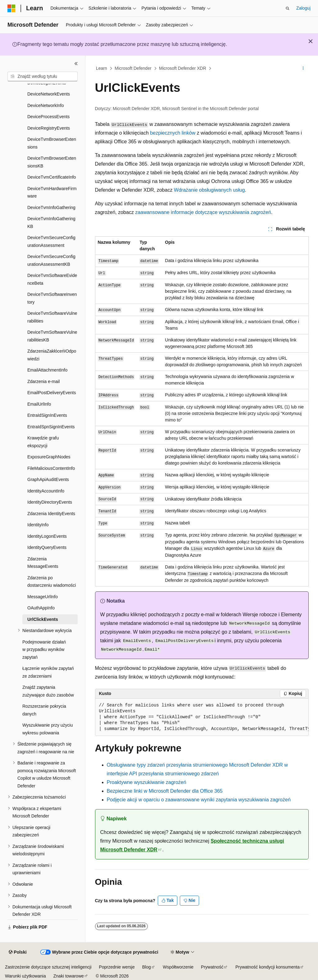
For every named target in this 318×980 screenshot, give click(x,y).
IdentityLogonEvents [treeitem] (47, 536)
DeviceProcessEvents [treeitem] (48, 117)
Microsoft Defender (133, 68)
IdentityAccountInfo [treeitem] (46, 491)
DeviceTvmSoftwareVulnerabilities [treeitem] (52, 317)
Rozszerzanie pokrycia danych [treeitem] (44, 710)
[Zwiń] (76, 64)
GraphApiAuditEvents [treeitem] (48, 479)
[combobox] (43, 77)
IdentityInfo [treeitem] (38, 525)
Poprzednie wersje (117, 967)
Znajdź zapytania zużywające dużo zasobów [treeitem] (48, 691)
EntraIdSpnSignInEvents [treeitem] (51, 427)
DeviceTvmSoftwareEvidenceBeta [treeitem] (52, 279)
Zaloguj (303, 8)
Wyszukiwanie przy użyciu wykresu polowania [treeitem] (48, 729)
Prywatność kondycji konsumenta (268, 967)
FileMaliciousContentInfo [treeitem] (51, 468)
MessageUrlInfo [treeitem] (43, 597)
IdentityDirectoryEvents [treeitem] (50, 502)
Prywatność (212, 967)
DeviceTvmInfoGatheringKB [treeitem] (51, 223)
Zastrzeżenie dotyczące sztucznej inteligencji (48, 967)
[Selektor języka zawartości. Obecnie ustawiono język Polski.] (18, 952)
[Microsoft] (11, 8)
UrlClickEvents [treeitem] (43, 619)
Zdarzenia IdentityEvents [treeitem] (51, 514)
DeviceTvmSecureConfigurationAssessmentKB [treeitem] (51, 260)
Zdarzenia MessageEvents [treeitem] (43, 563)
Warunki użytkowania (25, 976)
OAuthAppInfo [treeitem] (41, 608)
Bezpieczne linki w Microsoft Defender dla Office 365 (165, 791)
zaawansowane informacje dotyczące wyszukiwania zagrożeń (203, 212)
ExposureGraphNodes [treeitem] (49, 457)
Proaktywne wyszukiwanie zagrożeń (147, 782)
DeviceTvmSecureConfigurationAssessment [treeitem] (51, 241)
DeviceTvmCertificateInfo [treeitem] (52, 177)
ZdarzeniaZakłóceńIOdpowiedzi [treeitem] (52, 355)
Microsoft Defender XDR (183, 68)
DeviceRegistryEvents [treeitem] (49, 128)
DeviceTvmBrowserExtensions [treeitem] (52, 143)
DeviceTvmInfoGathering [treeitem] (51, 207)
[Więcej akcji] (303, 69)
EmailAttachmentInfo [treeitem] (47, 370)
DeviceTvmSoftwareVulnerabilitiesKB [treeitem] (52, 336)
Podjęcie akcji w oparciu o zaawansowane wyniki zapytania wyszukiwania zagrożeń (199, 800)
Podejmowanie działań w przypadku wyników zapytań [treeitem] (44, 650)
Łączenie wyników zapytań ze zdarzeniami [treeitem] (48, 672)
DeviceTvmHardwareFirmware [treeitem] (52, 192)
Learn (102, 68)
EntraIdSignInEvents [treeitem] (47, 415)
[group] (202, 717)
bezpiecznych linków (173, 133)
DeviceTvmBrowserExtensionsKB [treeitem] (52, 162)
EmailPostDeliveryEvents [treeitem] (52, 393)
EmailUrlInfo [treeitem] (39, 404)
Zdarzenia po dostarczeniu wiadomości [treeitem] (52, 582)
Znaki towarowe (69, 976)
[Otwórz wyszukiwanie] (288, 8)
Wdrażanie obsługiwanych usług (209, 190)
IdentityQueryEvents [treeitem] (47, 547)
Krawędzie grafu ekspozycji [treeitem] (43, 442)
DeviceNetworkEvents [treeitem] (49, 94)
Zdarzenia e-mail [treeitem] (43, 381)
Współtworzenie (178, 967)
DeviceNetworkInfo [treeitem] (46, 105)
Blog (147, 967)
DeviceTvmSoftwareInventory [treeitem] (52, 298)
